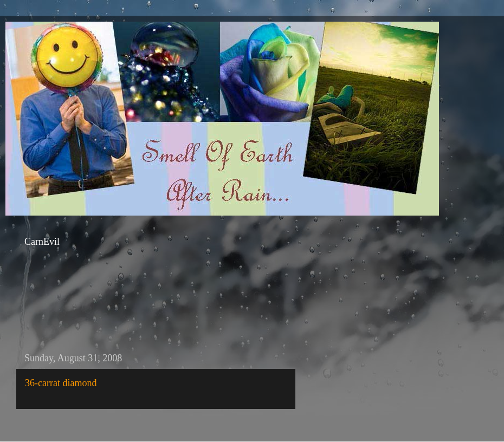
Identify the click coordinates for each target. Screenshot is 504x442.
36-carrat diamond (61, 383)
